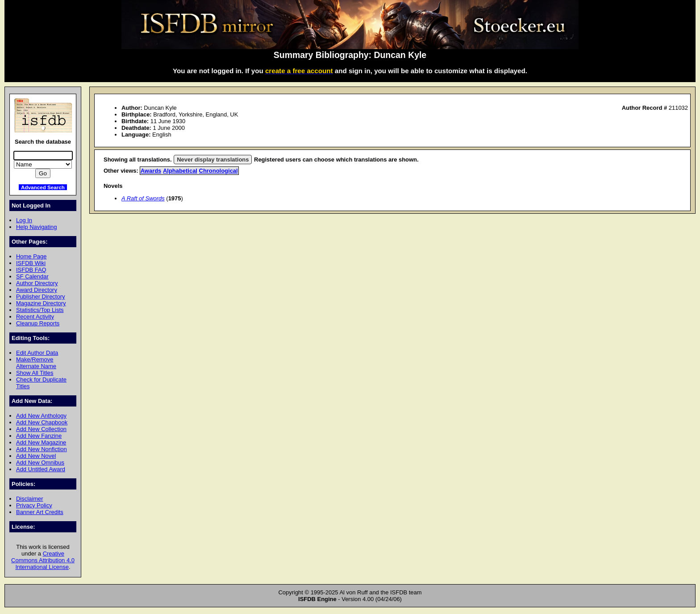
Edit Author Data (37, 353)
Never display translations (213, 160)
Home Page (31, 256)
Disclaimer (29, 499)
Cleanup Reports (38, 323)
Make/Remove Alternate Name (36, 363)
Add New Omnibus (40, 463)
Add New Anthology (41, 416)
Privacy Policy (34, 505)
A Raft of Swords (143, 198)
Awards (151, 171)
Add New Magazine (41, 442)
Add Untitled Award (41, 469)
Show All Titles (35, 373)
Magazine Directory (41, 303)
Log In (24, 220)
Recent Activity (35, 317)
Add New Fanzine (39, 436)
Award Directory (37, 290)
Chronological (219, 171)
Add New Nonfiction (42, 449)
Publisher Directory (40, 297)
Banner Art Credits (40, 512)
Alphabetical (180, 171)
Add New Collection (41, 429)
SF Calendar (32, 276)
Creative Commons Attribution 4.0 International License (43, 560)
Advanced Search (43, 187)
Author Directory (37, 283)
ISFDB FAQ (31, 270)
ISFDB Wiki (31, 263)
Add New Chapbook (42, 422)
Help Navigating (36, 227)
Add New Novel (36, 456)
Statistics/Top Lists (40, 310)
